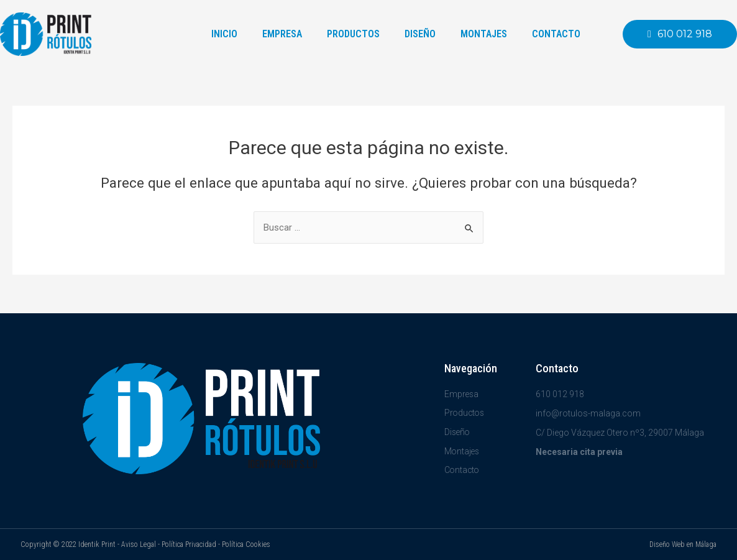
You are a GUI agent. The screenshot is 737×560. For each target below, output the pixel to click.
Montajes (484, 34)
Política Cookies (246, 544)
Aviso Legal (139, 544)
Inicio (224, 34)
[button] (680, 34)
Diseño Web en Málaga (683, 544)
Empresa (282, 34)
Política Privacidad (189, 544)
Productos (353, 34)
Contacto (556, 34)
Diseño (420, 34)
